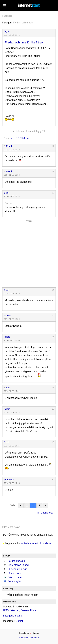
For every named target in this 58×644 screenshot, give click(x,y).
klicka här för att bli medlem (36, 543)
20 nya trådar (15, 573)
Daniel (19, 621)
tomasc (8, 316)
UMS (6, 610)
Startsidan (24, 638)
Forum (7, 16)
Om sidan (34, 638)
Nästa (23, 138)
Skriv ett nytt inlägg (18, 565)
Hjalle (33, 610)
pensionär (9, 480)
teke (12, 610)
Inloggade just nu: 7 (14, 616)
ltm (18, 610)
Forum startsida (16, 561)
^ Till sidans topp (44, 513)
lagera (7, 31)
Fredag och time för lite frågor (24, 42)
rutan (9, 388)
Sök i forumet (15, 577)
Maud (9, 146)
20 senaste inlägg (17, 569)
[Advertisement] (29, 253)
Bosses (25, 610)
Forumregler (14, 581)
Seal (6, 193)
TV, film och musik (23, 23)
